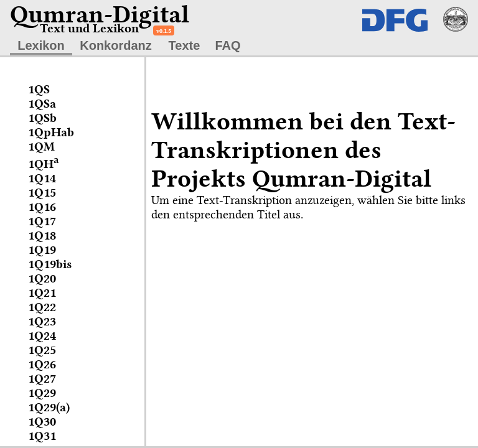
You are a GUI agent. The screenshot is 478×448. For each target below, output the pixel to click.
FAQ (227, 45)
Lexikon (41, 45)
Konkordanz (116, 45)
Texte (185, 45)
